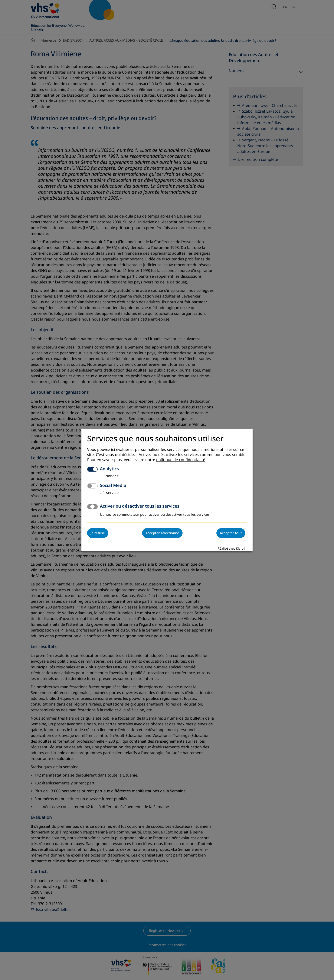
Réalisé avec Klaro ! (231, 549)
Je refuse (98, 533)
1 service (109, 476)
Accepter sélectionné (162, 533)
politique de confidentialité (181, 460)
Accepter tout (231, 533)
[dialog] (167, 490)
